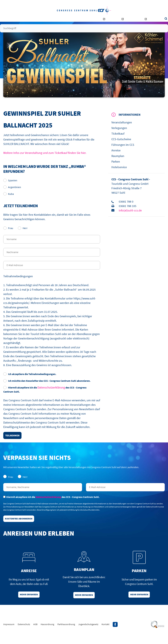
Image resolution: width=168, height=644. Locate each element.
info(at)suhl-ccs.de (130, 219)
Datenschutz (24, 636)
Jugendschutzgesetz (88, 636)
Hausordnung (47, 636)
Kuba (9, 202)
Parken (116, 170)
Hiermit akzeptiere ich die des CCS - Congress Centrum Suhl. (45, 398)
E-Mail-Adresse (125, 496)
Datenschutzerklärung (51, 396)
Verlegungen (119, 136)
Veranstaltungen (122, 131)
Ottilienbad (121, 21)
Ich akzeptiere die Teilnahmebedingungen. (30, 382)
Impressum (9, 636)
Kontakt (87, 20)
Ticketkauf (118, 142)
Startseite (18, 20)
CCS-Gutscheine (121, 148)
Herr (23, 236)
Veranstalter (46, 20)
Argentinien (12, 195)
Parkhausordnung (66, 636)
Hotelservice (119, 175)
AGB (35, 636)
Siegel (158, 637)
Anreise (116, 159)
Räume (59, 20)
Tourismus (140, 21)
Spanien (10, 189)
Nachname (43, 496)
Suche (152, 20)
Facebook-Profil (115, 637)
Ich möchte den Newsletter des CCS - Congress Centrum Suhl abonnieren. (47, 389)
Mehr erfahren (29, 606)
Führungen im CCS (123, 153)
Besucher (32, 20)
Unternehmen (73, 20)
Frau (8, 236)
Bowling (103, 21)
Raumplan (118, 164)
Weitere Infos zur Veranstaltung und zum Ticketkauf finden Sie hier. (45, 161)
